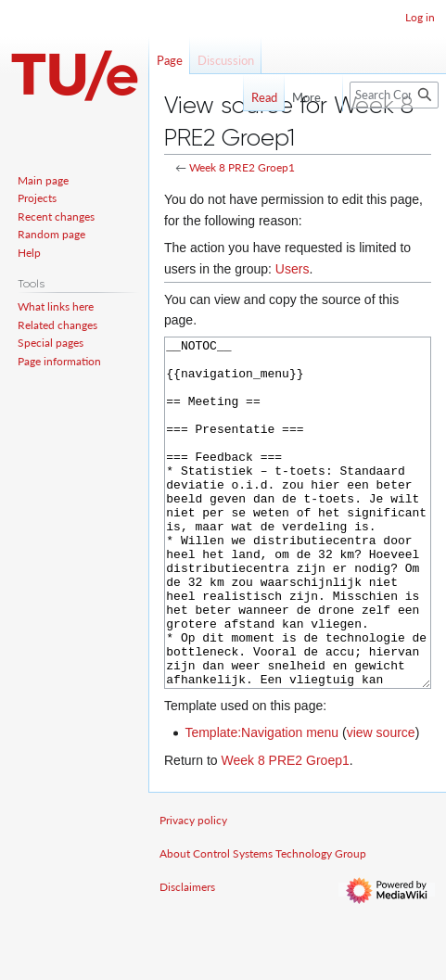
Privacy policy (193, 890)
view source (381, 802)
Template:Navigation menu (261, 802)
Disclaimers (187, 956)
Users (293, 269)
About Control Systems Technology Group (263, 923)
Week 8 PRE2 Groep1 (242, 167)
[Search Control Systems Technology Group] (394, 95)
